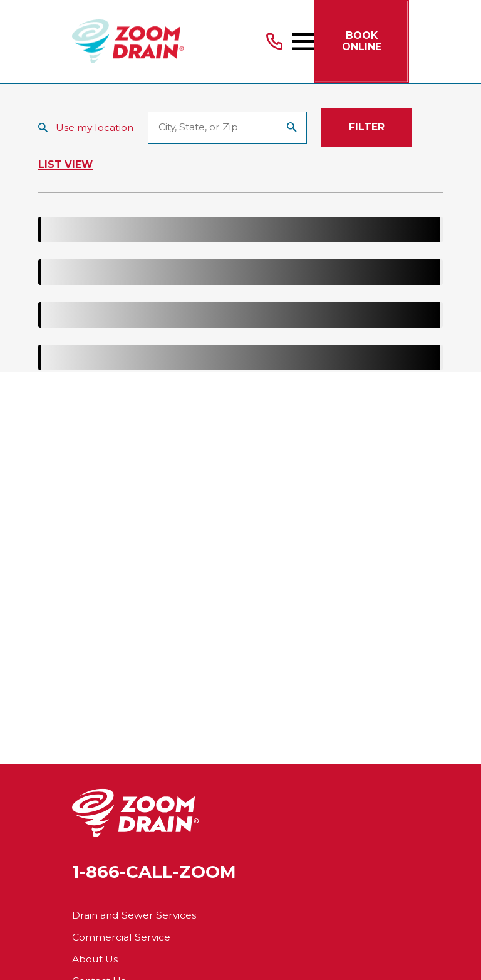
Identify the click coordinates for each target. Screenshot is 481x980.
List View (65, 164)
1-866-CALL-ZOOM (154, 872)
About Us (95, 959)
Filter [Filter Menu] (367, 127)
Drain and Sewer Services (134, 915)
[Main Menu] (303, 41)
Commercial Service (121, 937)
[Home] (128, 42)
